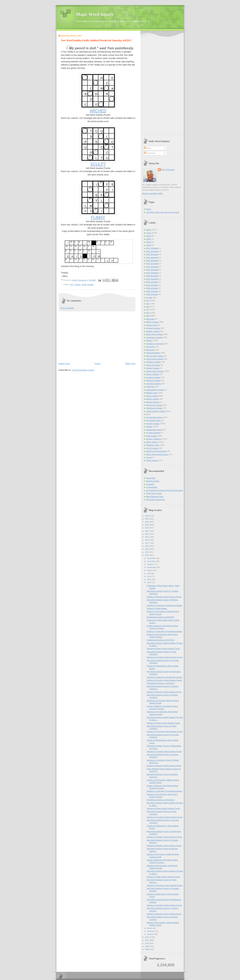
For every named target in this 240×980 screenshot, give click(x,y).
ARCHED (98, 111)
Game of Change (153, 365)
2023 (147, 525)
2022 (147, 528)
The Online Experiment (156, 499)
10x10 (149, 230)
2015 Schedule (152, 260)
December (152, 558)
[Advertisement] (97, 336)
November (152, 561)
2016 (147, 546)
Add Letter (150, 319)
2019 (147, 537)
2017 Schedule (152, 267)
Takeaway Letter (153, 445)
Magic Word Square (95, 14)
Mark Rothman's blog (155, 496)
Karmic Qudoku (152, 374)
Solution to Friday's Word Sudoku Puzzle (163, 649)
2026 (147, 516)
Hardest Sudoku (153, 368)
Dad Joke (150, 350)
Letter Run (150, 387)
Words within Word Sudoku (157, 454)
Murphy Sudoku (153, 399)
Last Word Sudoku (154, 384)
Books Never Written (155, 334)
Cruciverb (150, 484)
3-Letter (149, 297)
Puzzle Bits (151, 478)
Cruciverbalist (152, 487)
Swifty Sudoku (88, 284)
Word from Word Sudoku (156, 451)
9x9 (148, 316)
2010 (147, 943)
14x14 (149, 236)
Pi (147, 414)
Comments (149, 153)
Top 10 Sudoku (152, 448)
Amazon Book (152, 325)
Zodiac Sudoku (152, 460)
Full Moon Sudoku (154, 362)
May (149, 579)
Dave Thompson (80, 280)
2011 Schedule (152, 248)
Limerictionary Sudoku (155, 390)
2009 (147, 946)
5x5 (148, 304)
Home (97, 364)
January (151, 934)
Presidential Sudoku (154, 417)
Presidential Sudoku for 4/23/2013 (160, 683)
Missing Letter (152, 393)
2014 (147, 552)
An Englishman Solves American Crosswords (165, 490)
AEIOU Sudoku (152, 322)
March (150, 928)
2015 (147, 549)
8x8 (148, 313)
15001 (149, 239)
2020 (147, 534)
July (149, 573)
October (151, 564)
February (151, 931)
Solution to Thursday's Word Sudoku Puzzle (165, 657)
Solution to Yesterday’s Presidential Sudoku (164, 605)
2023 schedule (152, 285)
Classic (149, 340)
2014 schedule (152, 257)
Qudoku (77, 284)
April (149, 582)
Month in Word (152, 396)
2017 (147, 543)
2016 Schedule (152, 263)
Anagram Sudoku (153, 328)
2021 (147, 531)
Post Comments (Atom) (83, 370)
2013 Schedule (152, 254)
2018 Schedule (152, 270)
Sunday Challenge (154, 439)
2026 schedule (152, 294)
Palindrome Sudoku (154, 408)
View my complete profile (152, 193)
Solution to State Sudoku (157, 608)
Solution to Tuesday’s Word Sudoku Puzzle (164, 680)
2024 (147, 522)
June (149, 576)
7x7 (148, 310)
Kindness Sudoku (153, 380)
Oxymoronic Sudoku (154, 405)
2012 (147, 937)
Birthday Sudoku (153, 331)
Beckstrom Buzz (153, 481)
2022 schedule (152, 282)
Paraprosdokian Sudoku (156, 411)
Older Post (130, 364)
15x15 (149, 242)
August (150, 570)
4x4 (148, 300)
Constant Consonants (155, 344)
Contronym (151, 347)
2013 (147, 555)
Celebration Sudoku (154, 337)
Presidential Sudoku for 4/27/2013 (160, 640)
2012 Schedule (152, 251)
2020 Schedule (152, 276)
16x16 (149, 245)
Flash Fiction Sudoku (155, 359)
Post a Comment (67, 308)
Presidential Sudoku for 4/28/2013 (160, 617)
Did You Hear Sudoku (155, 356)
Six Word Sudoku (153, 433)
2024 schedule (152, 288)
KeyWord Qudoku (153, 377)
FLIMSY (98, 218)
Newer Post (64, 364)
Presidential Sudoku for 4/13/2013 (160, 800)
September (152, 567)
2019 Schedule (152, 273)
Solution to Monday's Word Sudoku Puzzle (164, 597)
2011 (147, 940)
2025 (147, 519)
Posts (147, 148)
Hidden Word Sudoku (155, 371)
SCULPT (98, 164)
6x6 (71, 284)
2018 (147, 540)
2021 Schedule (152, 279)
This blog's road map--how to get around (163, 212)
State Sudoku (152, 436)
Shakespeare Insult (154, 430)
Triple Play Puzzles (154, 493)
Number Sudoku (153, 402)
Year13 (149, 457)
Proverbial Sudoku (154, 420)
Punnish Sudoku (153, 424)
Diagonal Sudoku (153, 353)
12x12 (149, 233)
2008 (147, 949)
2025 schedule (152, 291)
